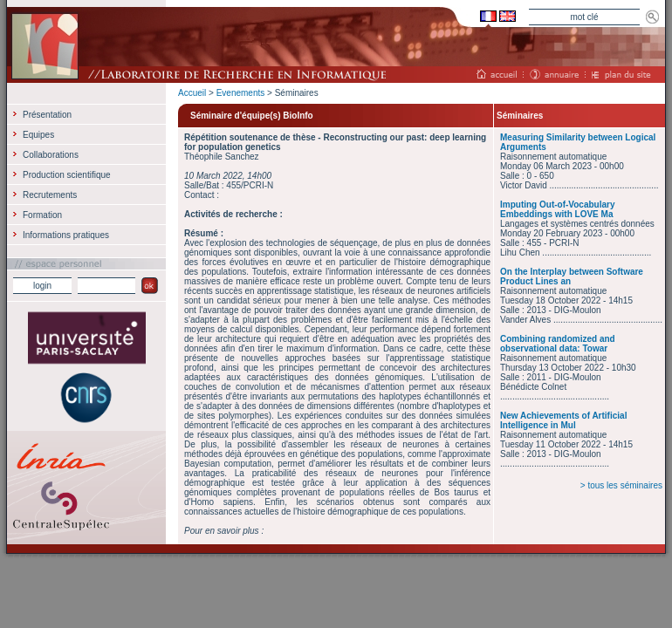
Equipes (38, 135)
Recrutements (50, 195)
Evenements (241, 93)
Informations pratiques (66, 235)
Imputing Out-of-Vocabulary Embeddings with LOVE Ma (557, 209)
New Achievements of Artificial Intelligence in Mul (563, 420)
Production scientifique (67, 175)
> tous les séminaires (621, 485)
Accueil (192, 93)
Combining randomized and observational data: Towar (558, 344)
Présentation (47, 115)
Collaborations (51, 155)
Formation (42, 215)
